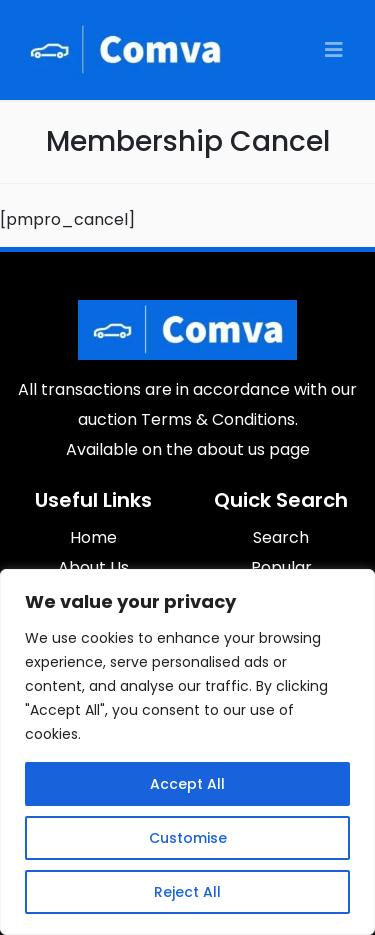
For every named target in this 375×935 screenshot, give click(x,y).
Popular (281, 567)
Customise (188, 838)
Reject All (187, 892)
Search (281, 537)
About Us (93, 567)
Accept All (187, 784)
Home (93, 537)
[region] (187, 752)
